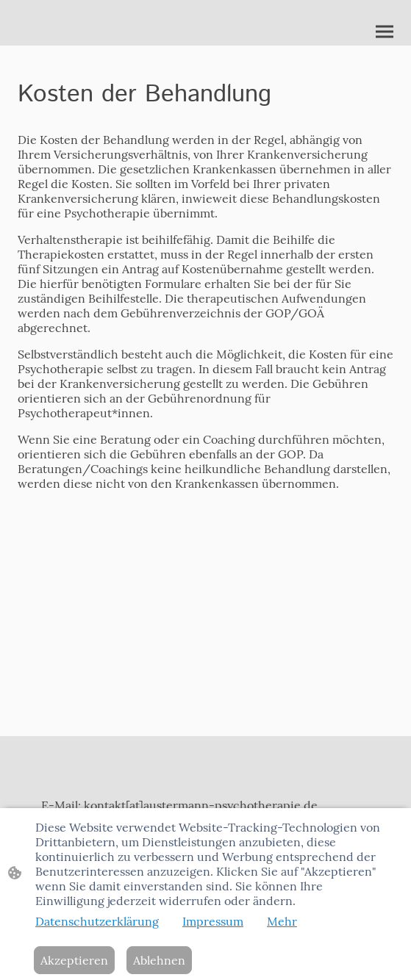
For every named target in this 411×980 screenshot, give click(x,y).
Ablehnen (159, 960)
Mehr (282, 921)
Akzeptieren (74, 960)
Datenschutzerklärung (97, 921)
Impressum (213, 921)
